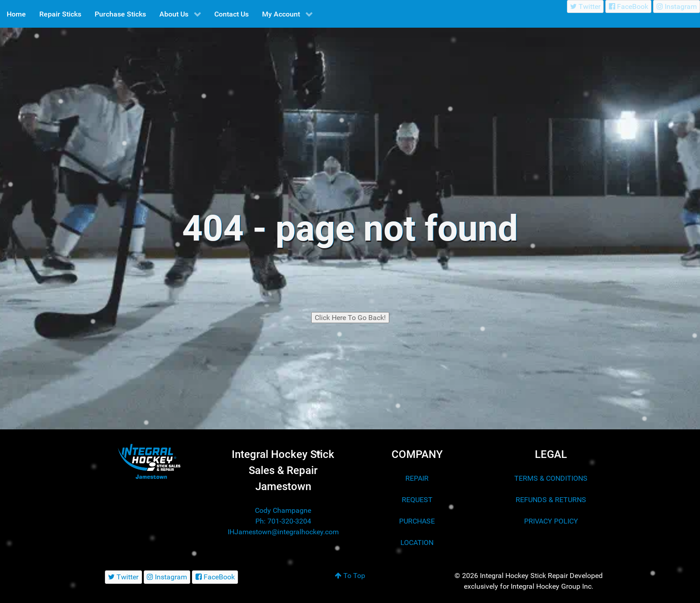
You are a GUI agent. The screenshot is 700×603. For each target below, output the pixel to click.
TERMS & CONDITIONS (551, 478)
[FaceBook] (628, 6)
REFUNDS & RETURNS (551, 500)
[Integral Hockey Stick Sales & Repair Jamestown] (149, 461)
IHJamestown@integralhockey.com (283, 532)
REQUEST (417, 500)
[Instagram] (677, 6)
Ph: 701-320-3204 (283, 521)
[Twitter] (585, 6)
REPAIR (417, 478)
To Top (350, 576)
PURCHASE (417, 521)
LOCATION (417, 543)
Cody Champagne (283, 510)
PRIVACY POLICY (551, 521)
